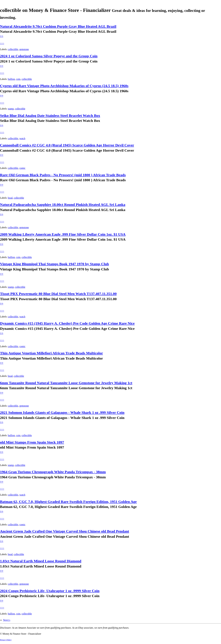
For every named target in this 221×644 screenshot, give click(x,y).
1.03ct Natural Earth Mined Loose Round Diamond (41, 561)
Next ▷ (7, 620)
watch (22, 138)
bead (10, 198)
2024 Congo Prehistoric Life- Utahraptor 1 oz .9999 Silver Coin (50, 591)
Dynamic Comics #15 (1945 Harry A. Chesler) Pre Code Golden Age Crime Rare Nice (67, 323)
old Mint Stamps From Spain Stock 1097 (32, 442)
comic (22, 168)
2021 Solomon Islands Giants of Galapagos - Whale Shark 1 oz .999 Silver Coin (62, 412)
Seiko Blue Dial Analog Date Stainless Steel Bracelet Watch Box (50, 116)
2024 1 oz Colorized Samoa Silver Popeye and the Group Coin (49, 56)
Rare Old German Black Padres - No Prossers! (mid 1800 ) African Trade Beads (63, 175)
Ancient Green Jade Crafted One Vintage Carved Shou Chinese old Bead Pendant (65, 531)
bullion (11, 79)
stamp (11, 109)
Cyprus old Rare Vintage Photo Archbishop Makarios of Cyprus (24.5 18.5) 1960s (64, 86)
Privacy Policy (6, 640)
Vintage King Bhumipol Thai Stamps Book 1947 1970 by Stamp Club (54, 264)
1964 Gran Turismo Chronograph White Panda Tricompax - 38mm (53, 472)
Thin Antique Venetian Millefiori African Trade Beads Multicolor (51, 353)
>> (2, 36)
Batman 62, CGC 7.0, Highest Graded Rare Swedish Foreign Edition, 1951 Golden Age (68, 502)
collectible (13, 49)
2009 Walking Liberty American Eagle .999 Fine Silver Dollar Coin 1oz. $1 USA (63, 234)
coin (18, 79)
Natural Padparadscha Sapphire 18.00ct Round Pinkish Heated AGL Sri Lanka (63, 205)
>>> (2, 43)
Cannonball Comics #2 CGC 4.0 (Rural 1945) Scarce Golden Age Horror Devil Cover (67, 145)
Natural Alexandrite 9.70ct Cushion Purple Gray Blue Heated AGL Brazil (58, 26)
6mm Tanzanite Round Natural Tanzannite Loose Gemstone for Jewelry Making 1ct (66, 383)
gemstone (24, 49)
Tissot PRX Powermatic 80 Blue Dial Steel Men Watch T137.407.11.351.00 (58, 294)
